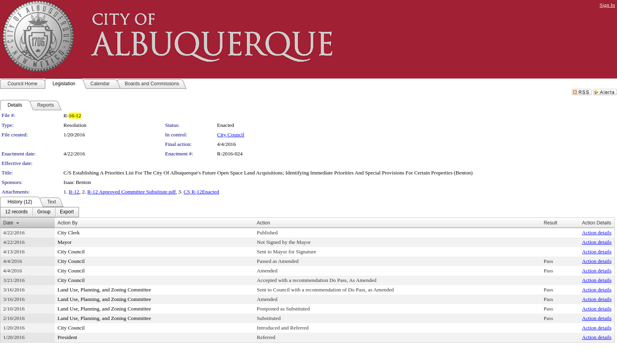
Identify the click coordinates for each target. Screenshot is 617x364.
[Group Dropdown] (44, 212)
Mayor (65, 242)
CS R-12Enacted (201, 192)
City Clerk (69, 233)
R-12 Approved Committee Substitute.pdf (132, 192)
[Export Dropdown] (67, 212)
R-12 (74, 192)
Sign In (607, 5)
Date (8, 223)
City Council (231, 135)
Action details (597, 233)
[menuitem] (16, 212)
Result (550, 223)
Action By (68, 223)
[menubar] (39, 212)
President (67, 337)
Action (263, 223)
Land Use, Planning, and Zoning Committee (104, 290)
